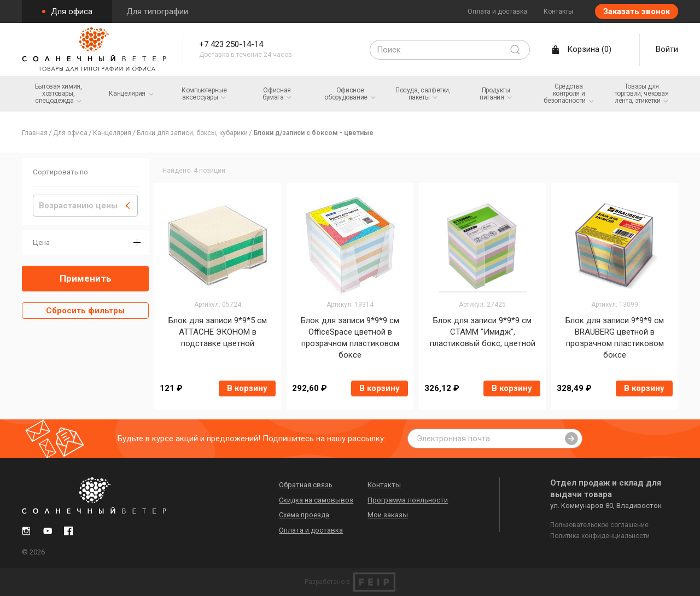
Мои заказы (392, 513)
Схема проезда (308, 513)
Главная (35, 133)
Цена (41, 243)
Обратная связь (310, 483)
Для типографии (157, 11)
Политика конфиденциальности (600, 534)
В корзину (247, 388)
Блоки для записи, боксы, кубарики (192, 133)
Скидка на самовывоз (320, 498)
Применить (86, 278)
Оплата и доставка (497, 11)
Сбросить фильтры (85, 311)
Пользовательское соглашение (599, 523)
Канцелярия (112, 133)
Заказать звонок (637, 11)
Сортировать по (60, 172)
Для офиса (71, 11)
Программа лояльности (412, 498)
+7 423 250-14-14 (238, 45)
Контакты (558, 11)
